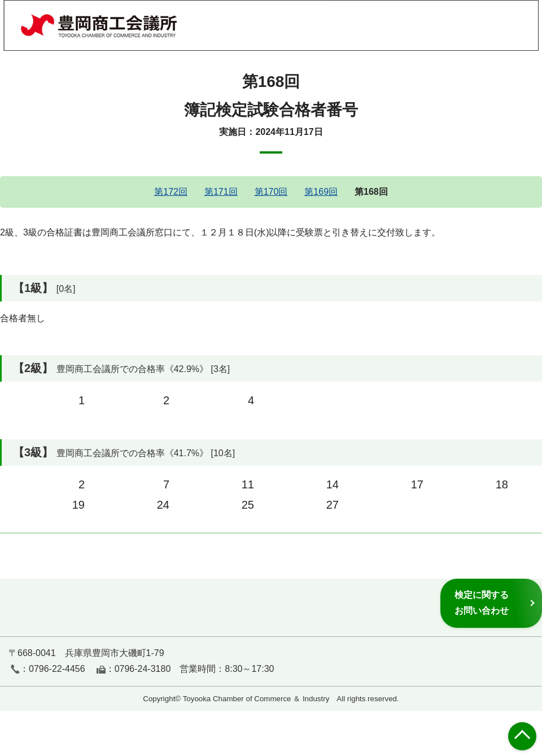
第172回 (171, 192)
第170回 (271, 192)
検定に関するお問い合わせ (482, 603)
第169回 (321, 192)
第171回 (221, 192)
